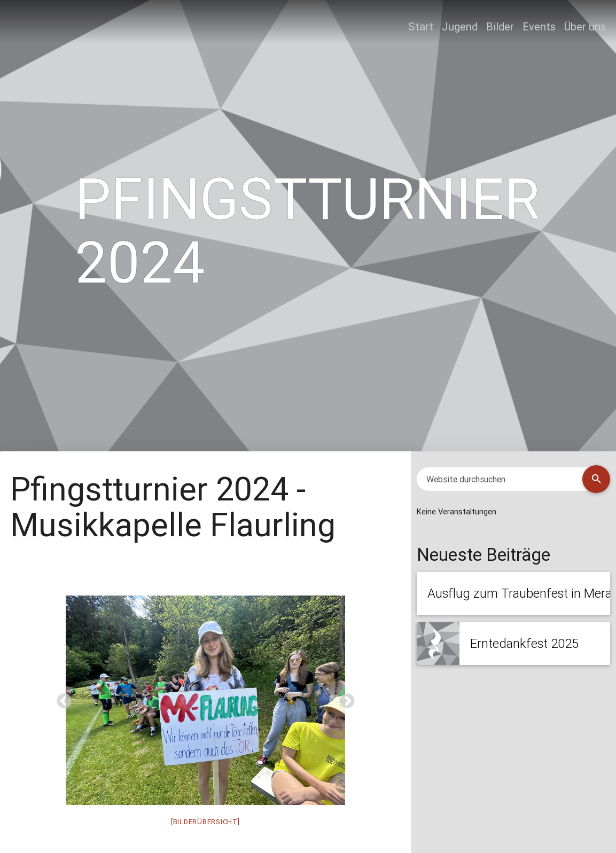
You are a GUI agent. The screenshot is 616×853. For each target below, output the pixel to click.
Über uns (585, 26)
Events (539, 26)
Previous (61, 698)
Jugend (460, 26)
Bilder (500, 26)
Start (421, 26)
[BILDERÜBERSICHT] (205, 822)
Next (344, 698)
